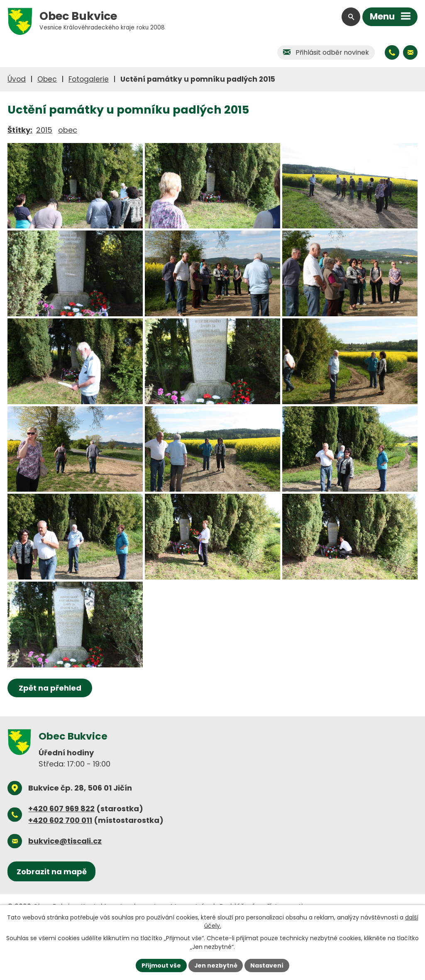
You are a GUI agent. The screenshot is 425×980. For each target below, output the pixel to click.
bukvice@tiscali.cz (65, 874)
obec (68, 130)
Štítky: (20, 130)
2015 (44, 130)
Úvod (17, 79)
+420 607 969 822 (61, 842)
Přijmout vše (161, 965)
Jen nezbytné (216, 965)
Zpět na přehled (50, 721)
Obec (47, 79)
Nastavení (267, 965)
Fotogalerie (89, 79)
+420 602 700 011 (60, 853)
